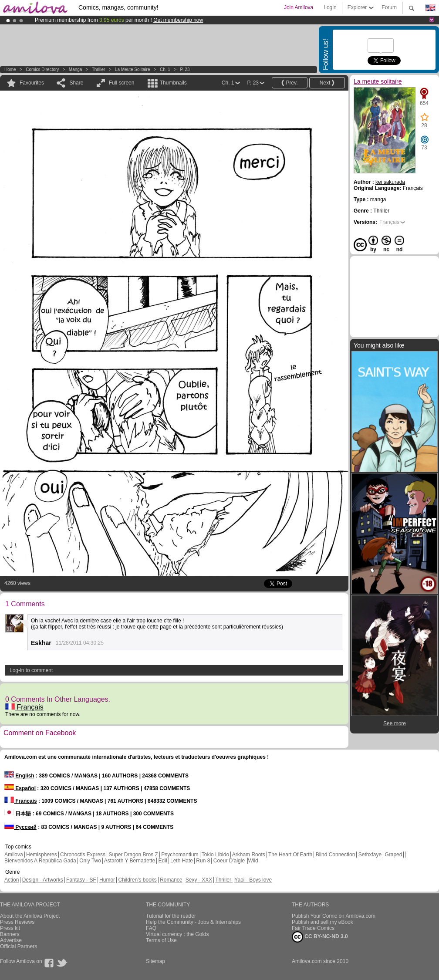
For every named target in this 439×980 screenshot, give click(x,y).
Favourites (32, 83)
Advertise (11, 940)
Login (330, 7)
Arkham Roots (249, 855)
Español (20, 788)
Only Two (90, 861)
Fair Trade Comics (313, 928)
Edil (163, 861)
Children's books (137, 880)
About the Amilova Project (30, 916)
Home (10, 69)
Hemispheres (42, 855)
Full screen (122, 83)
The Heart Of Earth (290, 855)
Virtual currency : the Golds (177, 934)
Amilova (14, 855)
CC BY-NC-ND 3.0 (320, 937)
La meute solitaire (133, 69)
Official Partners (19, 946)
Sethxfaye (370, 855)
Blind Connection (336, 855)
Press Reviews (17, 922)
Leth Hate (182, 861)
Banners (10, 934)
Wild (253, 861)
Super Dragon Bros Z (133, 855)
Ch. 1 (165, 69)
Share (76, 83)
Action (12, 880)
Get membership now (178, 20)
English (19, 776)
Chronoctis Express (83, 855)
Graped (393, 855)
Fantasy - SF (81, 880)
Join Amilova (299, 7)
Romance (171, 880)
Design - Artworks (43, 880)
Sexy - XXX (199, 880)
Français (24, 707)
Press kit (10, 928)
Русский (20, 827)
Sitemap (155, 961)
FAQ (151, 928)
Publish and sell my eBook (322, 922)
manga (76, 69)
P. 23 (185, 69)
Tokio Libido (215, 855)
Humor (107, 880)
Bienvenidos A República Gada (40, 861)
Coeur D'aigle (230, 861)
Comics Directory (42, 69)
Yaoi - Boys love (253, 880)
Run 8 (203, 861)
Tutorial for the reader (171, 916)
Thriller (99, 69)
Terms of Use (161, 940)
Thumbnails (173, 83)
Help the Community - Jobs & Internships (193, 922)
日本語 (18, 814)
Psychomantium (180, 855)
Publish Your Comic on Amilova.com (334, 916)
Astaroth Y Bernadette (130, 861)
